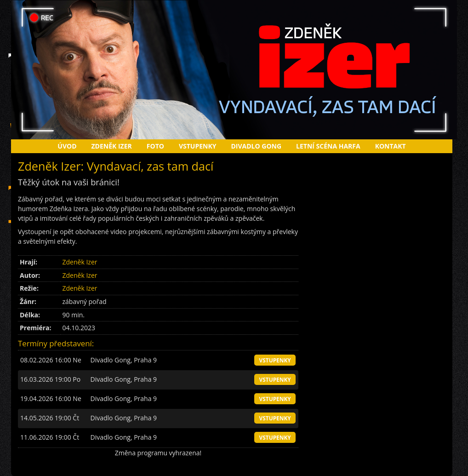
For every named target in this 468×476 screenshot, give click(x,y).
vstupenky (275, 360)
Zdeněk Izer (112, 146)
